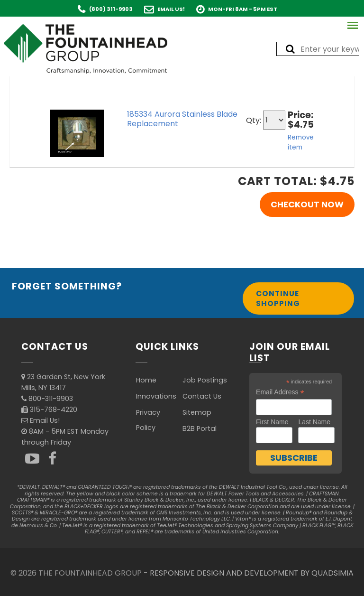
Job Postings (205, 380)
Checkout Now (307, 204)
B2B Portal (200, 428)
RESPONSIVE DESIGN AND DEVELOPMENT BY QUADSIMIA (252, 573)
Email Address (280, 392)
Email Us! (171, 9)
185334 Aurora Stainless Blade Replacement (182, 119)
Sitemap (197, 412)
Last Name (314, 422)
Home (146, 380)
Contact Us (202, 396)
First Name (272, 422)
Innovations (156, 396)
